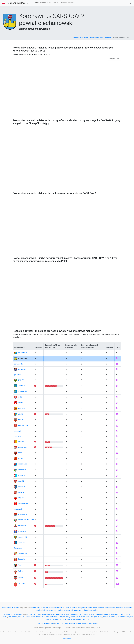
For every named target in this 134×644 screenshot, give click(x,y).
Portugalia (94, 617)
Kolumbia (39, 617)
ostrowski (18, 436)
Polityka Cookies (75, 624)
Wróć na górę (67, 639)
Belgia (72, 614)
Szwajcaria (130, 617)
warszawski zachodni (26, 520)
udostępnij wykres (114, 59)
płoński (21, 458)
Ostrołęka (21, 559)
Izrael (20, 617)
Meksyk (61, 617)
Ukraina (67, 619)
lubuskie (68, 608)
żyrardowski (22, 553)
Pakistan (82, 617)
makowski (22, 408)
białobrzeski (22, 353)
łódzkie (74, 608)
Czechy (94, 614)
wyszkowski (22, 537)
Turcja (62, 619)
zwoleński (22, 543)
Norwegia (74, 617)
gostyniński (22, 369)
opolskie (101, 608)
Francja (107, 614)
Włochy (86, 619)
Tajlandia (55, 619)
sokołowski (18, 509)
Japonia (26, 617)
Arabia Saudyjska (48, 614)
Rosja (100, 617)
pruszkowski (22, 464)
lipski (20, 397)
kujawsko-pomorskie (49, 608)
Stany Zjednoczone (118, 617)
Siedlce (21, 578)
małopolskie (82, 608)
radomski (21, 487)
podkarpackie (110, 608)
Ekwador (100, 614)
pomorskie (128, 608)
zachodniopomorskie (90, 610)
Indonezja (4, 617)
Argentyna (59, 614)
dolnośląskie (36, 608)
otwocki (21, 441)
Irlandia (14, 617)
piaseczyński (23, 447)
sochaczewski (23, 503)
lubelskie (61, 608)
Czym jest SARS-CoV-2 (44, 624)
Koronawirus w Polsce (17, 3)
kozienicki (22, 386)
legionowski (22, 391)
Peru (87, 617)
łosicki (20, 402)
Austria (67, 614)
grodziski (17, 375)
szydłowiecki (23, 514)
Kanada (32, 617)
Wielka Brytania (77, 619)
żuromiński (18, 548)
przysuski (21, 475)
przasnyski (22, 470)
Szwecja (48, 619)
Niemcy (67, 617)
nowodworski (23, 425)
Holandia (122, 614)
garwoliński (18, 364)
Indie (128, 614)
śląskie (39, 610)
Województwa (53, 3)
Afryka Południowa (34, 614)
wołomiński (22, 531)
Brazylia (78, 614)
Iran (9, 617)
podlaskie (119, 608)
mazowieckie (92, 608)
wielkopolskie (76, 610)
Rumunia (107, 617)
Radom (20, 571)
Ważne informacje (68, 3)
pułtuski (21, 481)
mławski (21, 420)
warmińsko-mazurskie (62, 610)
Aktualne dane (41, 3)
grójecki (21, 380)
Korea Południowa (50, 617)
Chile (84, 614)
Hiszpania (114, 614)
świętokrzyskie (48, 610)
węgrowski (22, 526)
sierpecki (21, 498)
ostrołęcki (18, 431)
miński (20, 414)
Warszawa (22, 583)
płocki (20, 453)
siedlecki (21, 492)
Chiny (89, 614)
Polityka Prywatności (90, 624)
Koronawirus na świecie (13, 614)
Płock (20, 565)
